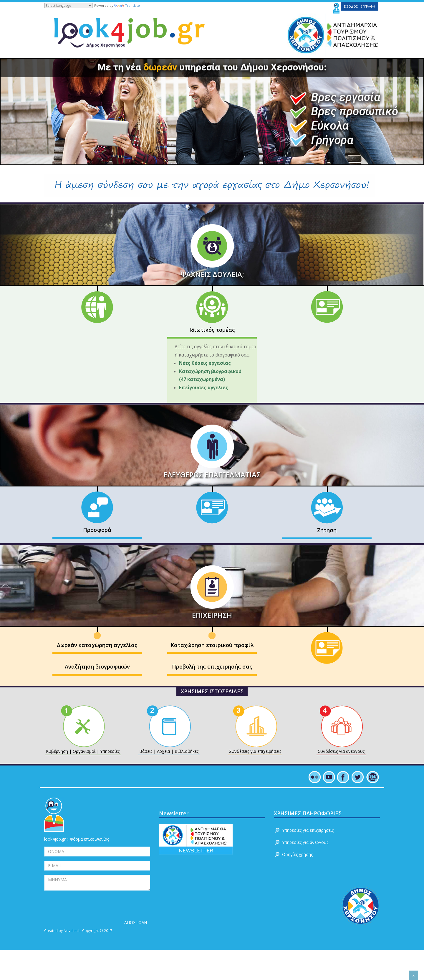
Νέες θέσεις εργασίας (206, 363)
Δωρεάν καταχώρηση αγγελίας (97, 645)
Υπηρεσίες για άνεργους (305, 842)
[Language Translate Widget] (68, 5)
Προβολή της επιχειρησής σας (212, 666)
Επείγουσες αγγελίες (204, 388)
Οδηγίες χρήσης (297, 854)
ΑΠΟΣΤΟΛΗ (136, 922)
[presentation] (89, 906)
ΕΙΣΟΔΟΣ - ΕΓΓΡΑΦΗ (360, 6)
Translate (127, 5)
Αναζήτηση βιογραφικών (97, 666)
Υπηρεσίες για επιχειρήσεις (308, 830)
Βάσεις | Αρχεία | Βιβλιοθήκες (169, 751)
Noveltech (72, 930)
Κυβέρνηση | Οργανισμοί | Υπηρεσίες (83, 751)
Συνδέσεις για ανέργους (341, 751)
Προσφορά (97, 530)
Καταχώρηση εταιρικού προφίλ (212, 645)
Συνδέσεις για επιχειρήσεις (255, 751)
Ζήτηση (327, 530)
